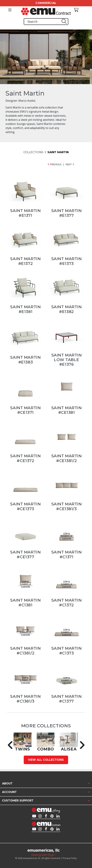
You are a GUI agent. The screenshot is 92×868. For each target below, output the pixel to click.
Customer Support (18, 801)
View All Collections (46, 760)
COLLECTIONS (33, 152)
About (7, 783)
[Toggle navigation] (10, 10)
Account (9, 792)
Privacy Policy (70, 858)
